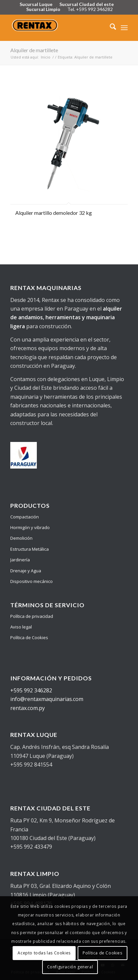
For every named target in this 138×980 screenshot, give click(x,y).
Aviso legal (21, 627)
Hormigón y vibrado (30, 527)
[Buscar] (110, 28)
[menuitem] (110, 28)
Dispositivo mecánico (32, 581)
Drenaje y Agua (26, 571)
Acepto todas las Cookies (44, 953)
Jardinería (20, 560)
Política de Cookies (29, 637)
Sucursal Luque (36, 4)
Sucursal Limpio (43, 9)
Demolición (21, 538)
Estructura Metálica (30, 549)
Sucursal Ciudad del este (87, 4)
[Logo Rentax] (57, 28)
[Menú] (124, 28)
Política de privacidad (32, 616)
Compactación (25, 517)
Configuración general (70, 967)
